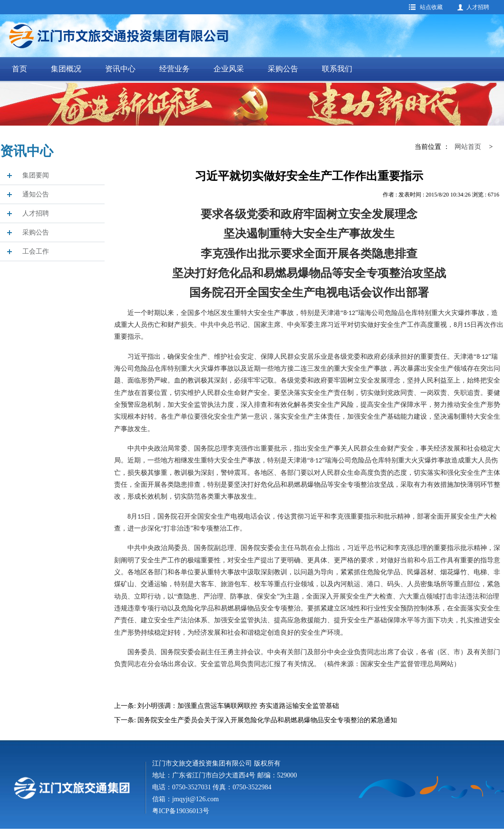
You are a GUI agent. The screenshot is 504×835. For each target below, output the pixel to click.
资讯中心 (120, 69)
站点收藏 (431, 7)
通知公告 (36, 194)
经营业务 (174, 69)
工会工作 (36, 251)
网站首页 (468, 147)
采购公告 (283, 69)
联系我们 (337, 69)
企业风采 (229, 69)
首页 (19, 69)
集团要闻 (36, 175)
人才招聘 (478, 7)
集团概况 (66, 69)
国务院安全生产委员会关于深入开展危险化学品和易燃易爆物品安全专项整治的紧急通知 (267, 720)
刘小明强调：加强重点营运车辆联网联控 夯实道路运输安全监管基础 (238, 706)
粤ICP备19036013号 (181, 811)
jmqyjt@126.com (195, 799)
